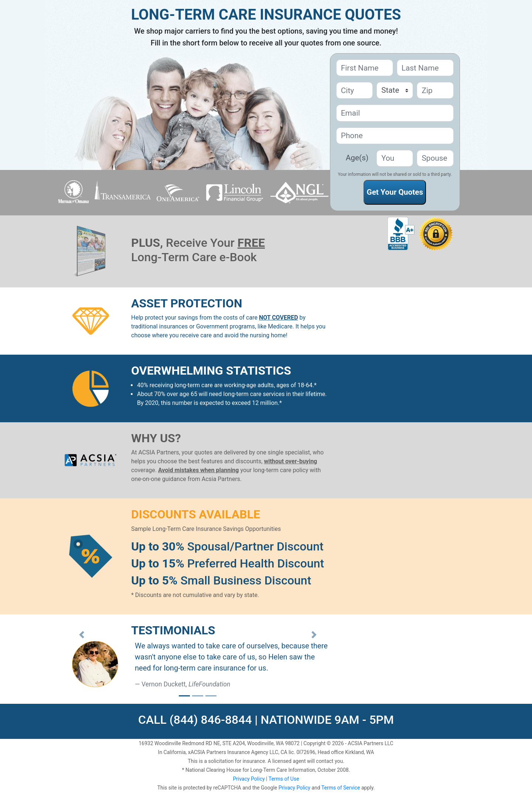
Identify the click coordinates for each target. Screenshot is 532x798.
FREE (251, 243)
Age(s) (357, 158)
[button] (81, 635)
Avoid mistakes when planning (198, 470)
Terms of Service (341, 788)
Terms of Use (284, 779)
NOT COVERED (279, 318)
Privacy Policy (249, 779)
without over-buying (290, 461)
